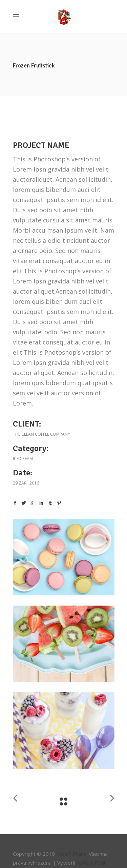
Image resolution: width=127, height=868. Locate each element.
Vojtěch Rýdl (91, 863)
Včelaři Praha (71, 854)
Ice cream (23, 459)
